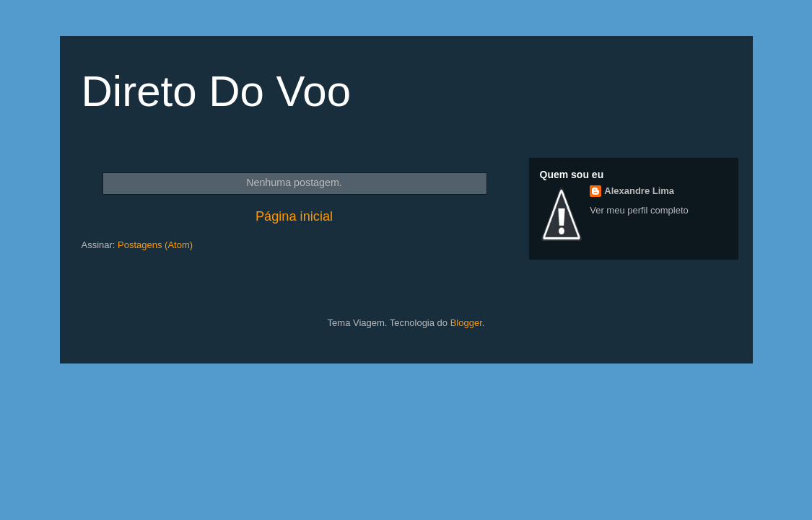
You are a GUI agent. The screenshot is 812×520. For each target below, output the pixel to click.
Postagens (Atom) (155, 245)
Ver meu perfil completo (639, 210)
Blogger (466, 323)
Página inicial (294, 216)
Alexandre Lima (639, 191)
